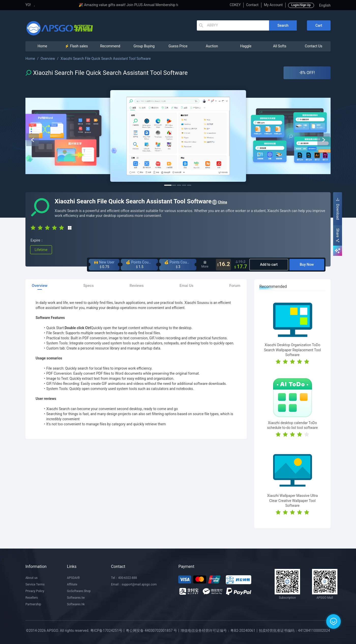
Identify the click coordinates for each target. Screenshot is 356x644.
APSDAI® (73, 578)
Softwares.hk (76, 604)
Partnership (33, 604)
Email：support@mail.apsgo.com (134, 584)
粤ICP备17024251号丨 (108, 631)
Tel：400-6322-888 (124, 578)
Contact (252, 5)
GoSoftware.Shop (79, 591)
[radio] (33, 227)
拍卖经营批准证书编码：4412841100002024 (294, 631)
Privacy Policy (35, 591)
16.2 (223, 265)
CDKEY (235, 5)
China (219, 202)
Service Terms (35, 584)
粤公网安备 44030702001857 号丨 (153, 631)
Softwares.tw (76, 598)
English (325, 5)
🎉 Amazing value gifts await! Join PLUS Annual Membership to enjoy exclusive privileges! (161, 5)
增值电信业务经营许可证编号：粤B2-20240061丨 (220, 631)
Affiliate (72, 584)
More (205, 264)
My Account (273, 5)
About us (32, 578)
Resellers (32, 598)
